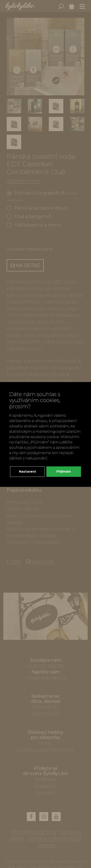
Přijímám (64, 472)
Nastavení (27, 472)
